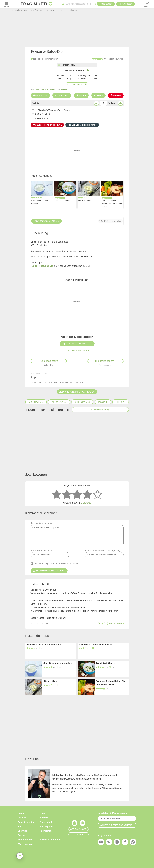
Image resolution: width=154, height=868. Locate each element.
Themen (22, 818)
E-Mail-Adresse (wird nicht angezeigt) (103, 551)
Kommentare (100, 410)
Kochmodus (46, 221)
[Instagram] (117, 843)
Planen (81, 95)
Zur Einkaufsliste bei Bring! (82, 125)
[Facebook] (125, 843)
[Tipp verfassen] (125, 4)
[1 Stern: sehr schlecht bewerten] (57, 495)
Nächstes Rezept (106, 361)
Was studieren (25, 844)
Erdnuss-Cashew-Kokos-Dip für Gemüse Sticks (112, 204)
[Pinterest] (109, 843)
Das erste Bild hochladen (77, 392)
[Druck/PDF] (36, 402)
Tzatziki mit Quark (63, 201)
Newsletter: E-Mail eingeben (112, 813)
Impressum (46, 831)
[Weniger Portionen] (96, 103)
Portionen (113, 103)
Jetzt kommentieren (77, 350)
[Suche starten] (63, 4)
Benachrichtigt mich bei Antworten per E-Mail (57, 564)
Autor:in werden (26, 822)
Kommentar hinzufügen (77, 534)
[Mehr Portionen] (121, 103)
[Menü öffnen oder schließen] (6, 4)
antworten (115, 623)
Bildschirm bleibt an (113, 221)
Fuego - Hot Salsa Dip (42, 266)
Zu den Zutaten (77, 84)
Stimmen (86, 503)
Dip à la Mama (85, 201)
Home (21, 813)
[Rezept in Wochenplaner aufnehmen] (103, 402)
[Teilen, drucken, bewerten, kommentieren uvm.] (20, 856)
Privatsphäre (47, 827)
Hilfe (42, 813)
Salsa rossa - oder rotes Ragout (96, 645)
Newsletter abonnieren (117, 825)
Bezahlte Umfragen (50, 840)
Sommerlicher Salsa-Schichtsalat (44, 645)
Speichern (62, 95)
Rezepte (64, 90)
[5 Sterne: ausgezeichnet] (97, 495)
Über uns (22, 831)
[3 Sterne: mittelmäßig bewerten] (77, 495)
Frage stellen (106, 4)
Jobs (20, 827)
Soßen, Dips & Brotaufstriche (46, 90)
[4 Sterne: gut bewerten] (87, 495)
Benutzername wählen (41, 551)
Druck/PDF (40, 95)
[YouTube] (101, 843)
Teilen (98, 95)
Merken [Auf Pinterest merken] (116, 95)
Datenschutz (46, 822)
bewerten (108, 59)
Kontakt (44, 818)
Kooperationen (25, 840)
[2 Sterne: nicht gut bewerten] (67, 495)
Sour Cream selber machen (40, 202)
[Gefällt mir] (100, 624)
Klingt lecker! (78, 344)
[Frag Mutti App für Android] (83, 824)
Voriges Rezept (49, 361)
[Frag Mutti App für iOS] (74, 824)
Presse (21, 835)
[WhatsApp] (133, 843)
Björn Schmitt (40, 584)
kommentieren (44, 59)
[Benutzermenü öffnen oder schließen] (148, 4)
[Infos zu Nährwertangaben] (88, 70)
